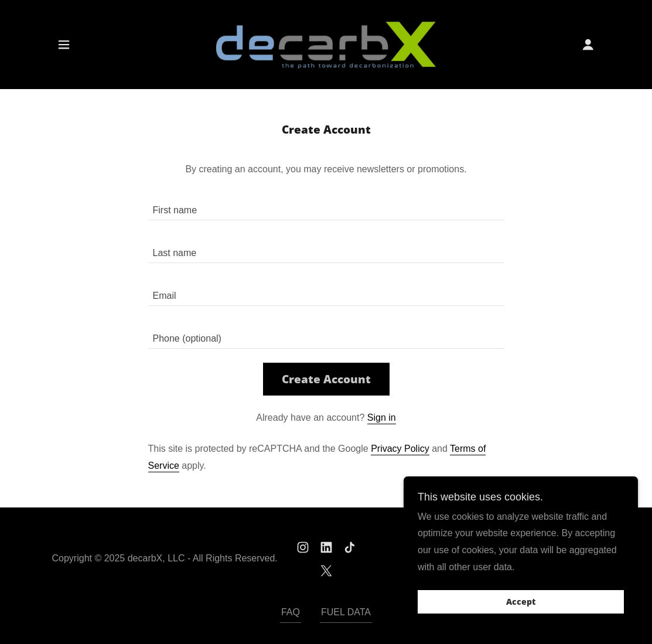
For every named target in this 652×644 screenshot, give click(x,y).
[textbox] (326, 206)
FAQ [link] (291, 612)
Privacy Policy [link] (400, 449)
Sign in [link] (382, 418)
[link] (326, 44)
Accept (521, 618)
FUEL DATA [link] (346, 612)
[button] (64, 45)
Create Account (326, 379)
